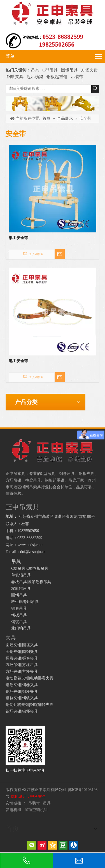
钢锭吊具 (19, 622)
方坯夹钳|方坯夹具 (22, 671)
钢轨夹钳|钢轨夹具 (22, 698)
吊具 (35, 70)
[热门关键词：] (95, 89)
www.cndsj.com (30, 545)
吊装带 (77, 77)
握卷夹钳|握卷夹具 (22, 658)
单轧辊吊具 (21, 575)
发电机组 (13, 810)
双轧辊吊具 (21, 589)
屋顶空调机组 (36, 810)
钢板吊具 (19, 615)
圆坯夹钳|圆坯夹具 (22, 645)
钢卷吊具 (19, 608)
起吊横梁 (35, 77)
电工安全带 (18, 361)
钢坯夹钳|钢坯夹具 (22, 692)
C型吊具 (51, 70)
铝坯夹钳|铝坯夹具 (22, 711)
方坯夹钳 (89, 70)
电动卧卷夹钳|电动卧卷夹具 (30, 678)
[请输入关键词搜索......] (49, 89)
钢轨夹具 (15, 77)
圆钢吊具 (69, 70)
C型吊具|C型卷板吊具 (30, 568)
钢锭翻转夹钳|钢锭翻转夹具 (30, 705)
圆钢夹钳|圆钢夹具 (22, 652)
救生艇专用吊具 (25, 602)
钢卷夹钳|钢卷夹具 (22, 685)
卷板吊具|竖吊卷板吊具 (31, 582)
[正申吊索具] (53, 104)
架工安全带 (18, 238)
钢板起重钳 (58, 77)
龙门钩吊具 (21, 628)
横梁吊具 (33, 480)
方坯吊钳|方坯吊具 (22, 665)
